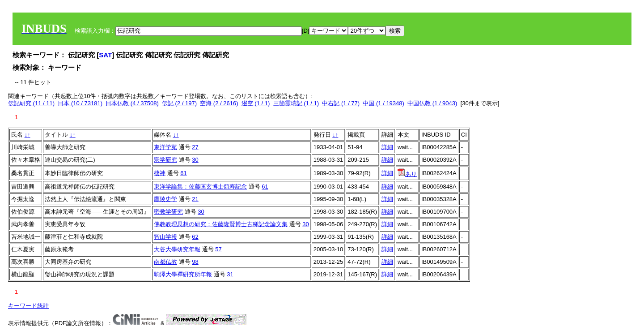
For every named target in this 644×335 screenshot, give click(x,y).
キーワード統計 (28, 306)
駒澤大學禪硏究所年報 (183, 274)
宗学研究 (165, 160)
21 (195, 199)
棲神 (160, 173)
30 (195, 160)
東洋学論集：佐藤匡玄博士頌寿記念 (200, 187)
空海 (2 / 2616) (219, 103)
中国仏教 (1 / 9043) (432, 103)
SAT (105, 55)
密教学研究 (168, 212)
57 (218, 249)
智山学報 (165, 237)
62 (195, 237)
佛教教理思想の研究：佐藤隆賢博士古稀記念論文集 (221, 224)
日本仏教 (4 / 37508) (132, 103)
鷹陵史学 (165, 199)
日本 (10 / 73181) (80, 103)
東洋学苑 (165, 147)
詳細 (387, 147)
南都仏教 (165, 262)
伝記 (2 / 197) (179, 103)
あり (407, 174)
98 (195, 262)
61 (183, 173)
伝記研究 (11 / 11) (31, 103)
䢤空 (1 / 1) (256, 103)
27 (195, 147)
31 (230, 274)
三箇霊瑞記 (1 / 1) (296, 103)
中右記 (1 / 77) (341, 103)
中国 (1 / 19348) (383, 103)
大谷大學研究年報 (177, 249)
